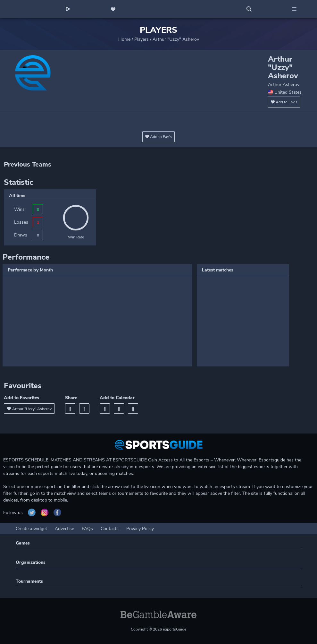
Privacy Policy (140, 529)
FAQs (87, 529)
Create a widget (31, 529)
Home (124, 39)
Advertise (64, 529)
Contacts (110, 529)
